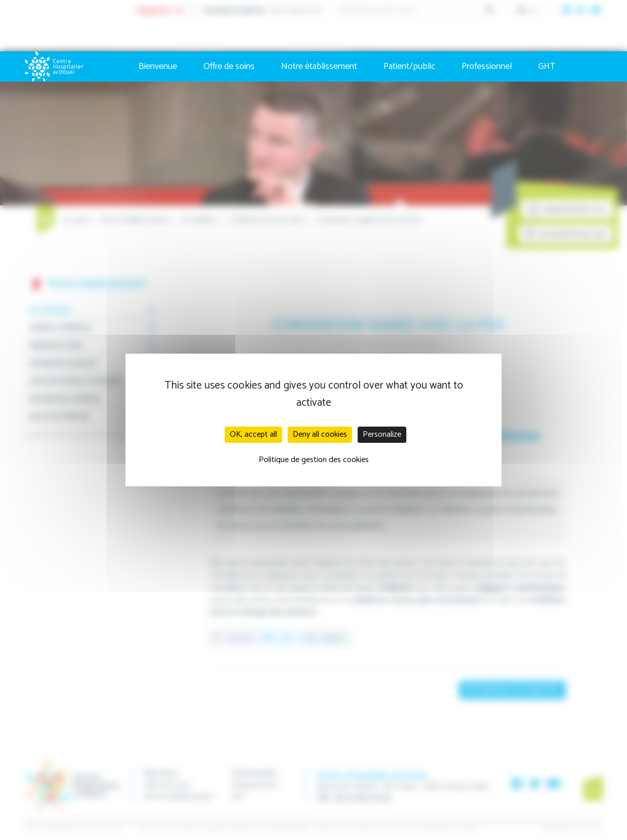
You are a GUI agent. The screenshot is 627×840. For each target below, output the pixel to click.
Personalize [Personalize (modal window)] (382, 434)
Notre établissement (319, 66)
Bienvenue (158, 66)
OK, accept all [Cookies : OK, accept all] (253, 434)
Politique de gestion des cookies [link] (314, 460)
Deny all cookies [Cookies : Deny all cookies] (320, 434)
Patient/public (409, 66)
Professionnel (487, 66)
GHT (547, 66)
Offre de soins (229, 66)
